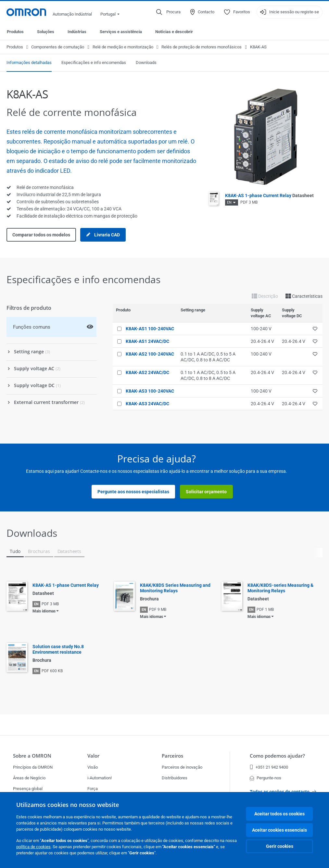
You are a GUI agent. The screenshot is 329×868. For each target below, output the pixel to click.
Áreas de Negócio (29, 778)
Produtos (15, 32)
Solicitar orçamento (206, 492)
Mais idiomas (44, 611)
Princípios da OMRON (33, 767)
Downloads (146, 63)
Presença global (28, 789)
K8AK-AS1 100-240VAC (150, 329)
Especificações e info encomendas (94, 63)
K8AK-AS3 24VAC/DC (147, 404)
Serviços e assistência (121, 32)
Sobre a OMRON (32, 756)
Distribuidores (175, 778)
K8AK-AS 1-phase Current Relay (269, 195)
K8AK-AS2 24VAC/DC (147, 372)
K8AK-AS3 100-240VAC (150, 391)
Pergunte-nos (266, 778)
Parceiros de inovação (182, 767)
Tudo (15, 551)
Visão (93, 767)
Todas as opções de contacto (283, 792)
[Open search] (168, 12)
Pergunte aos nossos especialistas (133, 492)
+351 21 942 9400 (269, 767)
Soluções (46, 32)
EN (229, 202)
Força (93, 789)
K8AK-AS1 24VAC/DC (147, 341)
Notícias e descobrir (174, 32)
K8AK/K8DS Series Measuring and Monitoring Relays (175, 588)
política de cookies (33, 847)
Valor (93, 756)
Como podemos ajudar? (277, 756)
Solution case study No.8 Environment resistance (58, 649)
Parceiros (172, 756)
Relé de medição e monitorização (123, 47)
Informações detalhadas (29, 63)
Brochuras (39, 551)
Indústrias (77, 32)
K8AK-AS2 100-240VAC (150, 354)
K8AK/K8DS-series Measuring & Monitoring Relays (280, 588)
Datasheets (69, 551)
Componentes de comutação (58, 47)
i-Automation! (100, 778)
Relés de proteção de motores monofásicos (202, 47)
